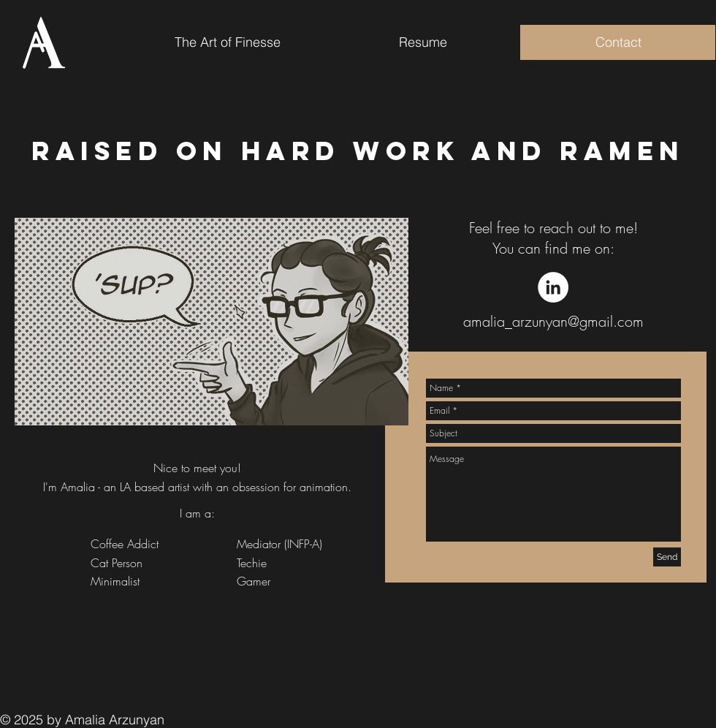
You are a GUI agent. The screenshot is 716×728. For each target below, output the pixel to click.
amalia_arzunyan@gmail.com (553, 321)
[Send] (667, 557)
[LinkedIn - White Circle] (553, 287)
